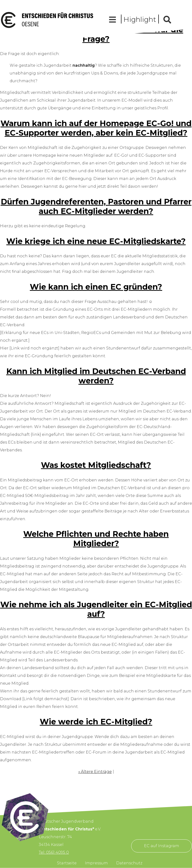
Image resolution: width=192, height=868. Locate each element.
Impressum (96, 863)
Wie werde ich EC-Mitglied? (96, 722)
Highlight (140, 19)
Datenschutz (129, 863)
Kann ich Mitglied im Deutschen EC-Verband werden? (96, 376)
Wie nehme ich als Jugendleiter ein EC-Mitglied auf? (96, 609)
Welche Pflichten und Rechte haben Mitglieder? (96, 539)
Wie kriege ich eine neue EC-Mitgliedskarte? (96, 241)
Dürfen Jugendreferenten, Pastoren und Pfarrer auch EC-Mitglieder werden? (96, 206)
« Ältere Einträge (95, 772)
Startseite (67, 863)
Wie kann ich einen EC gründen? (96, 287)
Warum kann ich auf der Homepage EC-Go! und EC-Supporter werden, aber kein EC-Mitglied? (96, 128)
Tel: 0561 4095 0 (54, 852)
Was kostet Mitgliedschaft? (96, 465)
